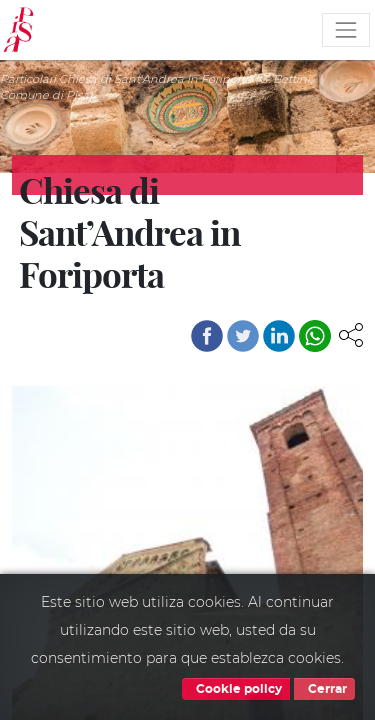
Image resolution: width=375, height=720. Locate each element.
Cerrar (324, 689)
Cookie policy (236, 689)
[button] (351, 334)
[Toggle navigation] (346, 30)
